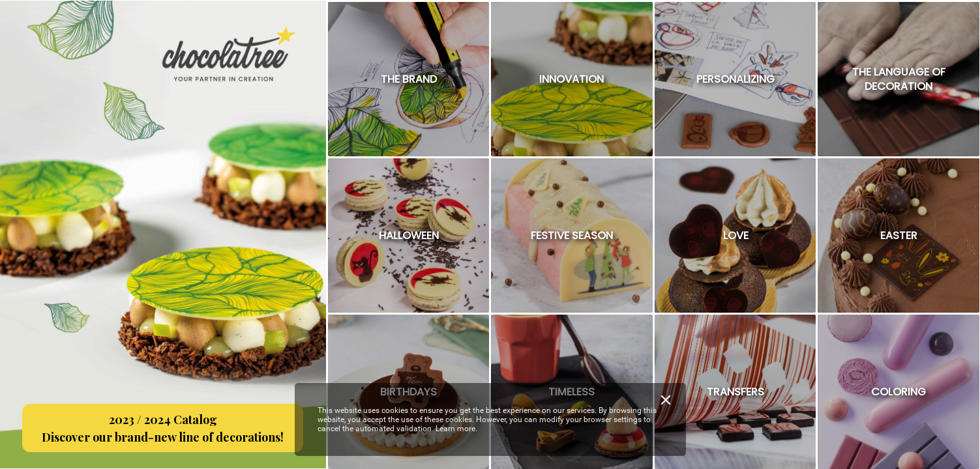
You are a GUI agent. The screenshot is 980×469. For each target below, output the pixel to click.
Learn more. (456, 429)
